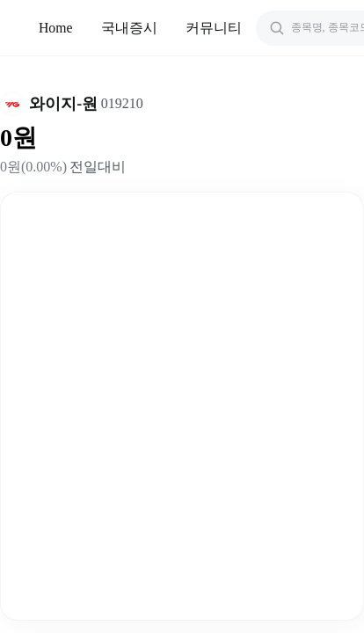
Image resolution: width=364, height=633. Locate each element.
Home (56, 28)
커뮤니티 (214, 28)
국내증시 (129, 28)
